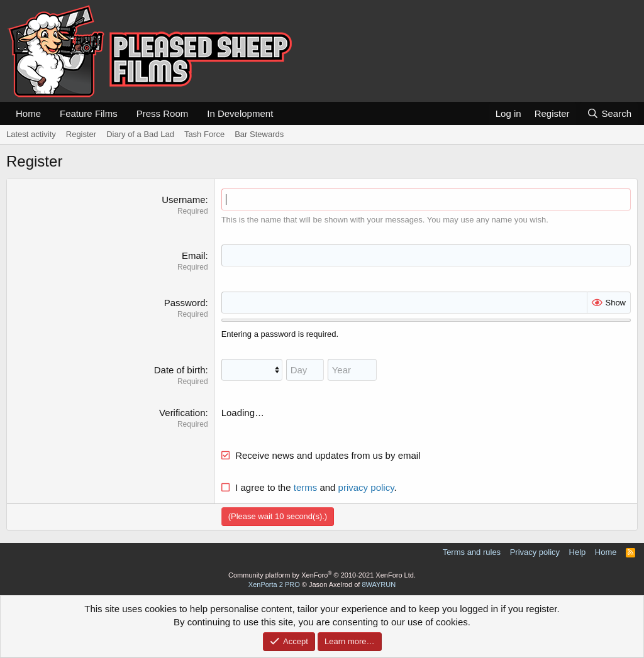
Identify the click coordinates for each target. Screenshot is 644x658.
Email (194, 255)
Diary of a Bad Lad (140, 134)
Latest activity (31, 134)
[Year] (352, 370)
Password (185, 303)
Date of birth (180, 370)
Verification (182, 413)
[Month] (252, 370)
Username (183, 200)
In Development (240, 113)
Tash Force (204, 134)
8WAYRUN (379, 584)
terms (306, 487)
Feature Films (89, 113)
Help (578, 552)
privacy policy (366, 487)
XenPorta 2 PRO (274, 584)
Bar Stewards (259, 134)
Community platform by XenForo (322, 575)
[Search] (609, 113)
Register (81, 134)
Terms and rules (472, 552)
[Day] (305, 370)
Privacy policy (535, 552)
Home (28, 113)
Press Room (163, 113)
